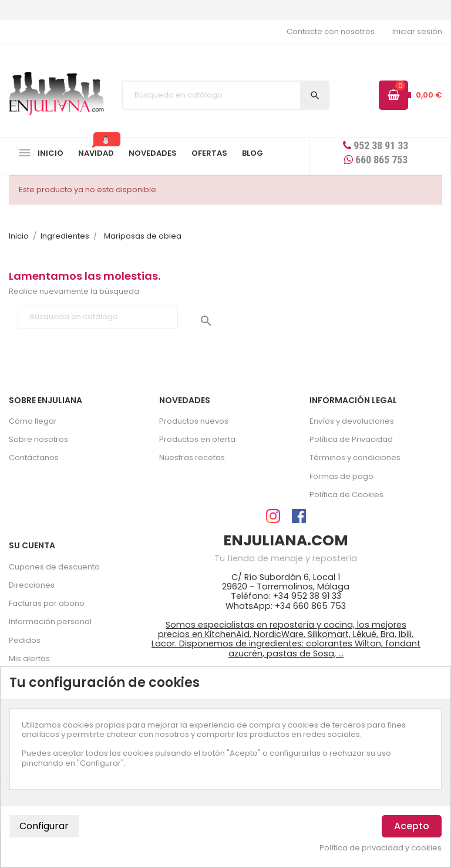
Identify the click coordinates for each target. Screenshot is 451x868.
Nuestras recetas (192, 458)
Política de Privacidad (351, 439)
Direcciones (32, 585)
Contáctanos (34, 458)
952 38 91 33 (376, 145)
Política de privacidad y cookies (381, 848)
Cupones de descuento (54, 567)
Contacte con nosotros (331, 31)
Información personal (50, 621)
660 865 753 (376, 160)
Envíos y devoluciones (352, 421)
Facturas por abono (47, 603)
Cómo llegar (33, 421)
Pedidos (25, 640)
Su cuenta (32, 545)
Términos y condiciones (355, 458)
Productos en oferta (197, 439)
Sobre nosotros (38, 439)
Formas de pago (341, 476)
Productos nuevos (194, 421)
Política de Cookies (346, 495)
